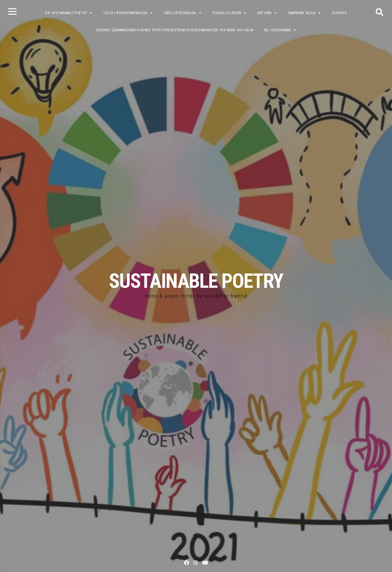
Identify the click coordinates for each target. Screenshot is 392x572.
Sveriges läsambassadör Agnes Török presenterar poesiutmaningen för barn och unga (175, 30)
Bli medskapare (278, 30)
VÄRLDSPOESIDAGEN (180, 13)
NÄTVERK (265, 13)
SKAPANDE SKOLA (302, 13)
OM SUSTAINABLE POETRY (66, 13)
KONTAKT (339, 13)
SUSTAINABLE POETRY (196, 281)
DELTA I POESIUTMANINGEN (126, 13)
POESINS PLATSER (227, 13)
